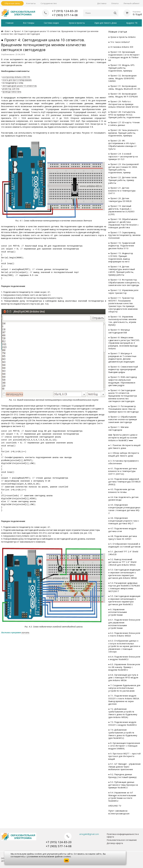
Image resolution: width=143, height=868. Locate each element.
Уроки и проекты (77, 23)
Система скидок (51, 23)
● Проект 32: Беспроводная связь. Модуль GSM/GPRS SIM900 (122, 78)
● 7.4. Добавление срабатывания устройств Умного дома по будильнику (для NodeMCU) (123, 734)
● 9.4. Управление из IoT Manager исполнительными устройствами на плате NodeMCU (122, 797)
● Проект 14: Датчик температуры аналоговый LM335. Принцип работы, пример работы (122, 271)
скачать (25, 632)
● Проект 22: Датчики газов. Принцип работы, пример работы (123, 180)
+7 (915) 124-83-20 (65, 11)
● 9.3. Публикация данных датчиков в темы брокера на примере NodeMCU (123, 785)
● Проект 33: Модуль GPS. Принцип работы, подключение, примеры (122, 68)
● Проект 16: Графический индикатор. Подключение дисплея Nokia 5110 (122, 246)
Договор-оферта (115, 843)
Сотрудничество (49, 3)
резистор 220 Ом (11, 89)
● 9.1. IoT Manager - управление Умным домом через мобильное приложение (125, 767)
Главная (9, 23)
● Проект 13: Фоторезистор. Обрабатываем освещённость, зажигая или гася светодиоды (124, 282)
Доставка (102, 3)
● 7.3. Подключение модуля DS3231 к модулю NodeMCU (123, 723)
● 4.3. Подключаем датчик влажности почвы (122, 491)
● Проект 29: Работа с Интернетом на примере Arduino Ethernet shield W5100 (123, 104)
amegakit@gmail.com (89, 834)
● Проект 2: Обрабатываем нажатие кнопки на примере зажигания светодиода (123, 419)
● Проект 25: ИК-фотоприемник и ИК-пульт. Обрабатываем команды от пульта (123, 145)
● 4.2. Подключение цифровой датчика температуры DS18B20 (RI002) (124, 482)
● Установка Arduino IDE (121, 47)
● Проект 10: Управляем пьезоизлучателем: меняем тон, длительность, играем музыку (122, 321)
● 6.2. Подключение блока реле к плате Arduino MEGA (124, 634)
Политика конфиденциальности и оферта (123, 835)
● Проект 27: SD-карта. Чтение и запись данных (124, 124)
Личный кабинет (132, 3)
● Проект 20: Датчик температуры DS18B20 (120, 200)
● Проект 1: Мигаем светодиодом (118, 428)
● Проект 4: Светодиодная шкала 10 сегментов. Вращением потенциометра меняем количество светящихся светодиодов (123, 396)
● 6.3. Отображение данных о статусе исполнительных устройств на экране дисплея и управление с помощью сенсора (124, 646)
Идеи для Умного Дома (106, 23)
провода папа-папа (12, 92)
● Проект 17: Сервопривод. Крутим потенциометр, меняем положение (124, 235)
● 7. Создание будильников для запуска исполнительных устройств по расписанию (124, 688)
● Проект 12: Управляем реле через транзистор (123, 292)
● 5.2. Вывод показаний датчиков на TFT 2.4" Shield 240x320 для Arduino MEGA (122, 562)
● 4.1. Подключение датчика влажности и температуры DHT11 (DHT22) (123, 471)
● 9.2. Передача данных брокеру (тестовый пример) (123, 776)
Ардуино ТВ (132, 23)
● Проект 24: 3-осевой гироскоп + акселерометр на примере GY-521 (123, 156)
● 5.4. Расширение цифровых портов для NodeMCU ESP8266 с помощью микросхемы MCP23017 (124, 587)
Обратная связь (12, 3)
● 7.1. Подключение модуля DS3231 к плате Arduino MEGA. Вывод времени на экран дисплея (124, 700)
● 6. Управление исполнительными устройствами (118, 612)
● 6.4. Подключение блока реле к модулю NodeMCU (124, 658)
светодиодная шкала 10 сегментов (19, 86)
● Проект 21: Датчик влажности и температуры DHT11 (122, 191)
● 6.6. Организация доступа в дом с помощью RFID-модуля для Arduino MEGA (123, 678)
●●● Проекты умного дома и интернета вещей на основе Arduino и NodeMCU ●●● (123, 437)
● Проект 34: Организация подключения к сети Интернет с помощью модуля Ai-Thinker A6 (124, 56)
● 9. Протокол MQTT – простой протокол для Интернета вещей (124, 756)
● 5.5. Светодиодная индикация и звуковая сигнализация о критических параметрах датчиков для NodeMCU (124, 600)
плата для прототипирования (17, 80)
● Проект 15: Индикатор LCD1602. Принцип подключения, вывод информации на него (121, 257)
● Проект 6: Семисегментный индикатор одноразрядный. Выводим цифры (123, 369)
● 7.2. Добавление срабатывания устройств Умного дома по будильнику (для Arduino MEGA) (123, 713)
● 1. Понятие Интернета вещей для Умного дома (124, 447)
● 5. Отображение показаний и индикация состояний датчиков (124, 545)
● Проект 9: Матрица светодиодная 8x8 (119, 331)
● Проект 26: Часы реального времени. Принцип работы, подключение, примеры (123, 133)
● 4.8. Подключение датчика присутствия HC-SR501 (123, 538)
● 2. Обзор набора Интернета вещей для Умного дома (124, 454)
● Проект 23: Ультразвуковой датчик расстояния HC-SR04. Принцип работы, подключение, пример (124, 168)
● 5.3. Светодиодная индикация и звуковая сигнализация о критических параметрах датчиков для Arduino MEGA (124, 574)
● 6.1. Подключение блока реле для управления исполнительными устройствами (124, 624)
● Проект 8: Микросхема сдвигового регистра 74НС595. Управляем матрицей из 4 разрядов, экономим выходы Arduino (124, 343)
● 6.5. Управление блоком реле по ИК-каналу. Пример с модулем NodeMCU (124, 667)
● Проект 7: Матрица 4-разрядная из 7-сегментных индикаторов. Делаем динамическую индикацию (122, 358)
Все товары (29, 23)
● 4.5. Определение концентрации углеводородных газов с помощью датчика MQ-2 (124, 509)
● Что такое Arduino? (119, 42)
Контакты (31, 3)
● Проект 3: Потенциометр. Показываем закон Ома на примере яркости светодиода (124, 409)
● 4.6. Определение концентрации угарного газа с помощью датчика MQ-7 (124, 521)
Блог (7, 31)
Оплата (115, 3)
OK (66, 861)
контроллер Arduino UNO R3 (16, 77)
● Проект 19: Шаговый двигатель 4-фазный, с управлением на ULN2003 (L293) (121, 210)
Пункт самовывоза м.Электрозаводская (119, 812)
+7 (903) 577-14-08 (65, 15)
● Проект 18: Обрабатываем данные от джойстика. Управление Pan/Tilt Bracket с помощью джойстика (123, 223)
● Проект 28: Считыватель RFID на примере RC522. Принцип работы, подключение (124, 115)
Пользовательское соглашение (122, 840)
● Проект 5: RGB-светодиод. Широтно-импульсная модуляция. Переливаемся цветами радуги (123, 381)
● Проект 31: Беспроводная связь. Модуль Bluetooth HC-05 (124, 87)
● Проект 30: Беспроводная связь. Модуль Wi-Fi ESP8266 (123, 95)
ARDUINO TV (115, 806)
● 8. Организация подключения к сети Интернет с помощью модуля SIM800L (124, 746)
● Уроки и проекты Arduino (122, 37)
